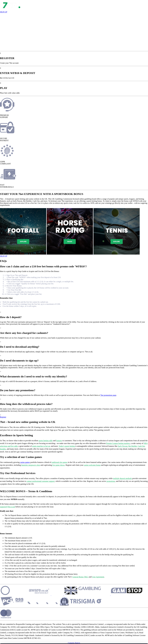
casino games (25, 462)
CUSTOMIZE (129, 623)
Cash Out (141, 446)
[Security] (31, 595)
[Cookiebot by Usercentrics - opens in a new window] (15, 639)
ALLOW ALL (129, 616)
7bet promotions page (108, 395)
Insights (3, 449)
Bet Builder (133, 446)
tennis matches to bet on (41, 446)
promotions (111, 481)
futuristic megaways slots (31, 465)
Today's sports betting (67, 446)
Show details (36, 639)
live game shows (59, 465)
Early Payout (123, 446)
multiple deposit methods (122, 478)
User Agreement (98, 577)
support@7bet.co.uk (7, 507)
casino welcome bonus (92, 465)
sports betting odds (46, 441)
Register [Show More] (3, 417)
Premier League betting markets (118, 443)
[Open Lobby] (12, 10)
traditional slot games (59, 462)
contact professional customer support (41, 481)
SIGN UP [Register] (4, 12)
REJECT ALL (129, 630)
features (59, 441)
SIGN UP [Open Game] (4, 256)
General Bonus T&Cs (80, 577)
